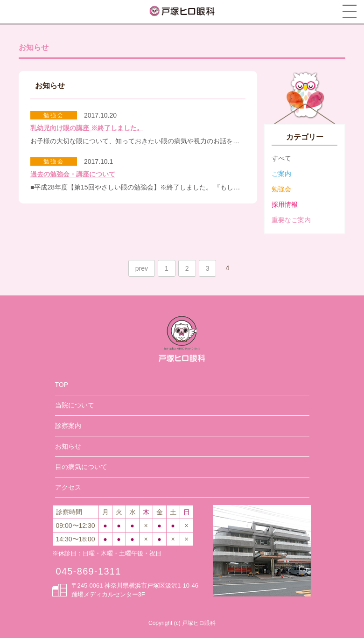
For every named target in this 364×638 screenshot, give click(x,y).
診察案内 (68, 426)
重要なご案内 (291, 220)
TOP (62, 385)
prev (142, 268)
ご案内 (281, 174)
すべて (281, 158)
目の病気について (81, 467)
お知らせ (68, 446)
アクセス (68, 487)
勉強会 (281, 189)
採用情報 (285, 204)
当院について (75, 405)
